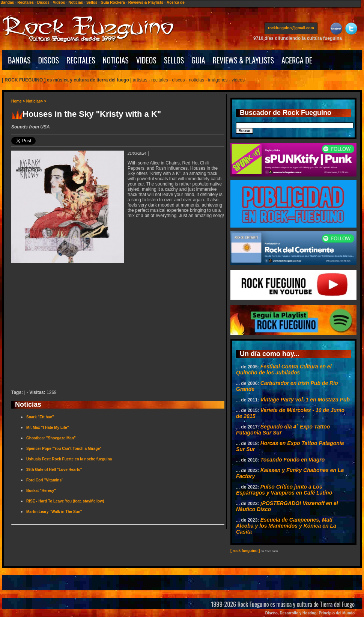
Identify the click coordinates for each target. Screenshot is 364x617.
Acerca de (176, 2)
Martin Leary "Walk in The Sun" (54, 512)
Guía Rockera (113, 2)
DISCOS (49, 60)
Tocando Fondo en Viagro (293, 460)
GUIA (198, 60)
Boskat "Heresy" (41, 491)
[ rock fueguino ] (245, 551)
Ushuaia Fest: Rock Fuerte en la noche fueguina (69, 459)
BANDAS (19, 60)
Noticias (76, 2)
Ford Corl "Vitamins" (45, 480)
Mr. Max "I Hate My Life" (47, 428)
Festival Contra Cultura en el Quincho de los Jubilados (284, 370)
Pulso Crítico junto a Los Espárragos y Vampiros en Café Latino (284, 490)
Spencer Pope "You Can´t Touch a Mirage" (64, 449)
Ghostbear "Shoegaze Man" (51, 438)
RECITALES (81, 60)
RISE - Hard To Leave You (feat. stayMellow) (65, 501)
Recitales (26, 2)
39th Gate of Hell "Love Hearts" (54, 470)
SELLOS (174, 60)
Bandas (7, 2)
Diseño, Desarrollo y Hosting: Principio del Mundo (310, 613)
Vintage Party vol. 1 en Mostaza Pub (305, 400)
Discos (43, 2)
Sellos (92, 2)
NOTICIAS (116, 60)
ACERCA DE (297, 60)
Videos (59, 2)
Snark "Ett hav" (40, 417)
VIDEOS (146, 60)
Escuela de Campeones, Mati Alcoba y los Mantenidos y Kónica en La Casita (286, 526)
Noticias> (35, 101)
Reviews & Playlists (146, 2)
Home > (18, 101)
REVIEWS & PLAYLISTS (243, 60)
